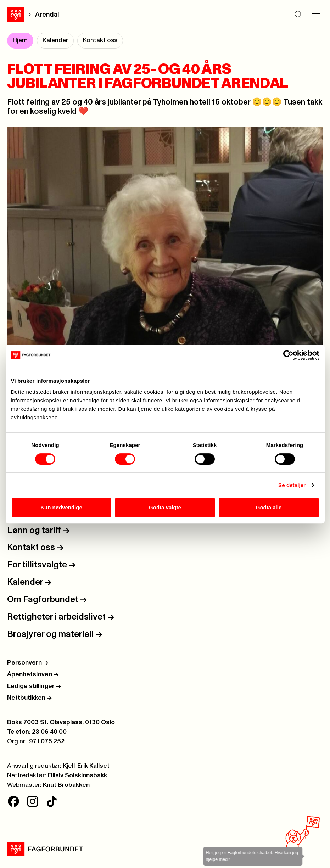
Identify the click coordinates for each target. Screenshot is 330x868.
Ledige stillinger (34, 686)
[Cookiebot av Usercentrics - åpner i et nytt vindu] (288, 355)
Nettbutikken (29, 698)
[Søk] (298, 15)
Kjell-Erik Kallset (86, 766)
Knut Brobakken (66, 785)
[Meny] (316, 15)
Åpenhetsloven (33, 674)
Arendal (47, 15)
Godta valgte (165, 507)
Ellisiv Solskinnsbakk (77, 775)
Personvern (28, 663)
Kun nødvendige (61, 507)
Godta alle (269, 507)
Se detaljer (292, 485)
